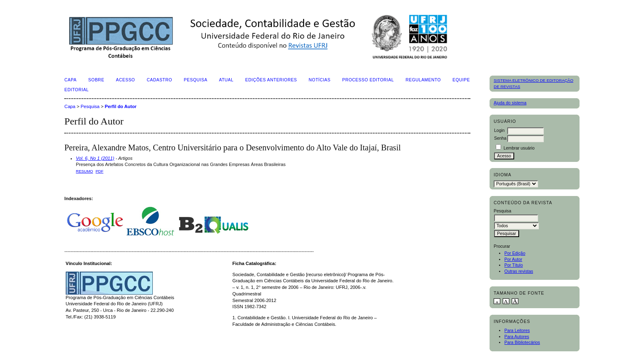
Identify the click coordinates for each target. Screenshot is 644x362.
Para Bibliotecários (522, 342)
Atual (226, 80)
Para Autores (517, 337)
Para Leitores (517, 331)
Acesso (125, 80)
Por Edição (515, 253)
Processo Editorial (368, 80)
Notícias (320, 80)
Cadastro (159, 80)
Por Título (514, 265)
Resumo (85, 171)
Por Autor (513, 259)
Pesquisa (196, 80)
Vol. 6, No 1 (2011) (95, 158)
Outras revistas (519, 271)
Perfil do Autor (121, 106)
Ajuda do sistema (510, 103)
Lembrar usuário (519, 148)
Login (499, 130)
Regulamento (423, 80)
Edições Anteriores (271, 80)
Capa (71, 80)
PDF (100, 171)
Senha (500, 138)
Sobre (96, 80)
